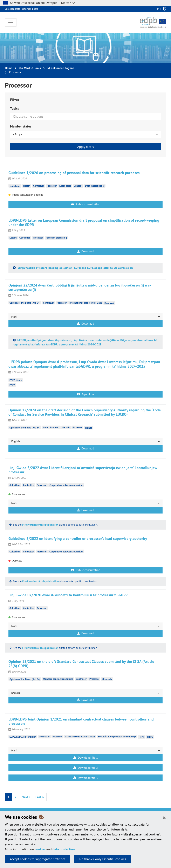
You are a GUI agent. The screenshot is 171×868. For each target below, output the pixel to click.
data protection (64, 849)
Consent (78, 186)
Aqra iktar (85, 394)
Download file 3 (86, 778)
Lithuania (107, 679)
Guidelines (15, 186)
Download (85, 251)
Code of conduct (51, 427)
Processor (52, 186)
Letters (13, 238)
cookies (40, 849)
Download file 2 (86, 768)
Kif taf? (68, 3)
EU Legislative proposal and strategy (117, 736)
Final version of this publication (40, 581)
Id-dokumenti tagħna (61, 68)
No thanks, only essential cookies (103, 859)
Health (27, 186)
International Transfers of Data (86, 303)
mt (159, 9)
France (89, 428)
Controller (39, 186)
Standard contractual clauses (58, 679)
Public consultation (86, 204)
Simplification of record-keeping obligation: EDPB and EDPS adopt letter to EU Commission (75, 268)
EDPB (12, 385)
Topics (15, 108)
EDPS (150, 737)
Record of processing (56, 238)
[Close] (164, 818)
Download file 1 (86, 758)
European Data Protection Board (22, 9)
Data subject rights (95, 186)
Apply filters (86, 147)
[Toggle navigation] (11, 22)
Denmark (109, 303)
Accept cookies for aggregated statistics (38, 859)
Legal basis (65, 186)
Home (9, 68)
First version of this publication (40, 525)
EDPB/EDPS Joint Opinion (23, 736)
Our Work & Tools (30, 68)
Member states (21, 126)
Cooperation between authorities (66, 485)
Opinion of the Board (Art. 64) (25, 303)
